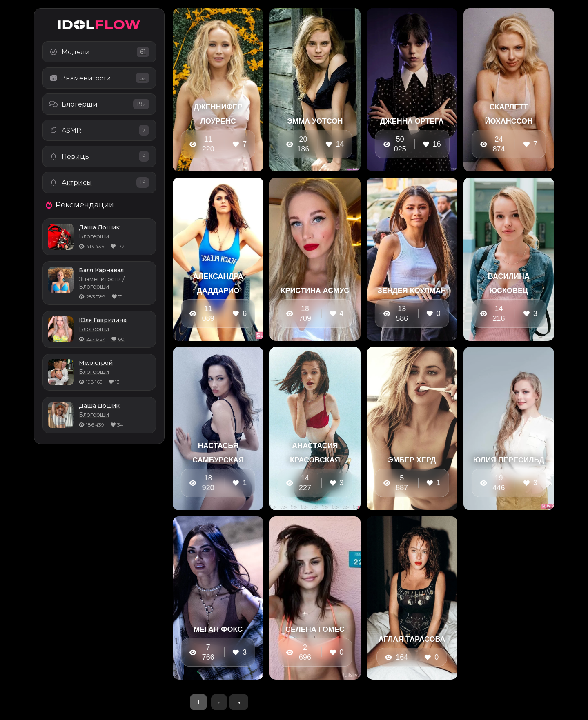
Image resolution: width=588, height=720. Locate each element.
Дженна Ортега (412, 121)
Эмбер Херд (412, 460)
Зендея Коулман (412, 291)
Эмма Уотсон (315, 121)
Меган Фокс (218, 629)
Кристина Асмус (315, 291)
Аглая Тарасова (412, 639)
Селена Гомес (315, 629)
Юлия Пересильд (509, 460)
